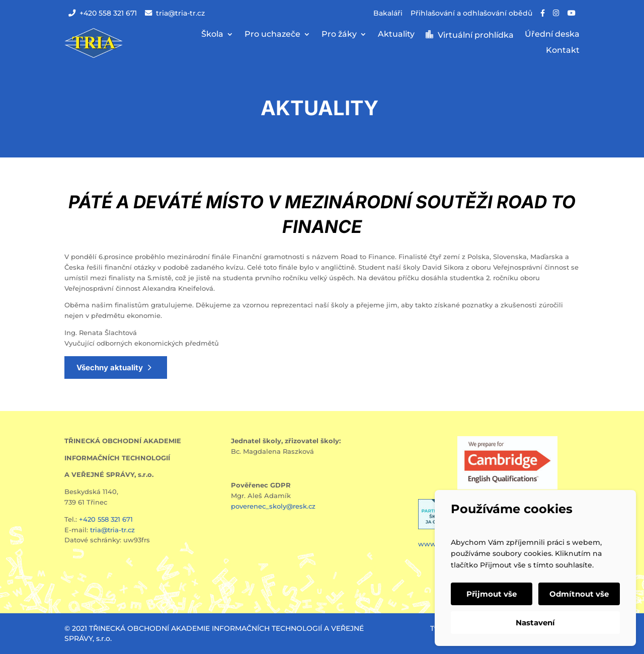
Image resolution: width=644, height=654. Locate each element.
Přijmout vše (492, 594)
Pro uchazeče (272, 35)
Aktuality (396, 35)
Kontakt (563, 51)
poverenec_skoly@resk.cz (273, 506)
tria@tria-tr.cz (175, 13)
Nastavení (535, 623)
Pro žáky (339, 35)
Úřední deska (552, 35)
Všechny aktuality (110, 367)
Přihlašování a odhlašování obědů (471, 13)
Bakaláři (388, 13)
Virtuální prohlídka (476, 35)
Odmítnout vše (579, 594)
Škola (212, 35)
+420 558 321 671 (103, 13)
